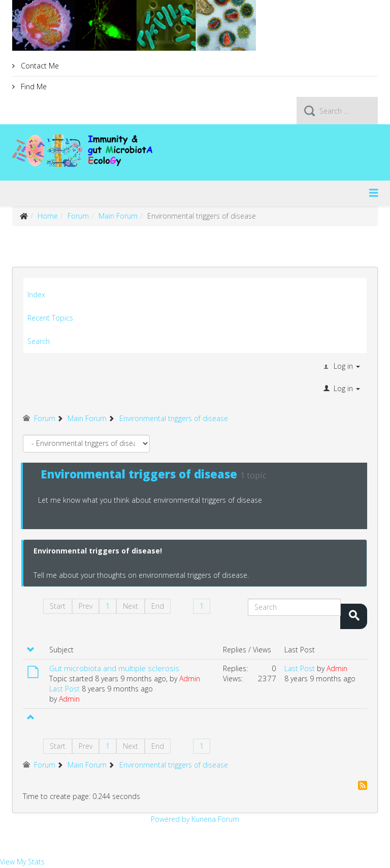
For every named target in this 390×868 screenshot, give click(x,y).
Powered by (170, 819)
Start (58, 606)
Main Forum (118, 216)
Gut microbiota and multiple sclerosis (114, 668)
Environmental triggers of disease (139, 474)
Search (39, 341)
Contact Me (39, 66)
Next (131, 606)
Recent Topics (50, 318)
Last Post (64, 689)
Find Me (33, 86)
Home (48, 216)
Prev (86, 606)
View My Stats (22, 862)
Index (36, 294)
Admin (190, 679)
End (158, 606)
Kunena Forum (215, 819)
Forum (78, 216)
